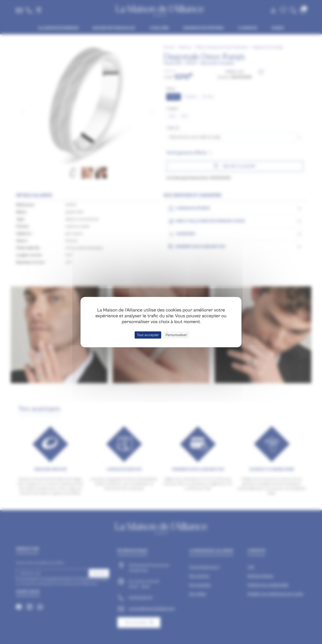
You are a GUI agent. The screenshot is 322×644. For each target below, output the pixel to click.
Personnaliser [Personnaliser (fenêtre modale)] (176, 335)
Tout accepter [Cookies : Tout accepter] (148, 335)
